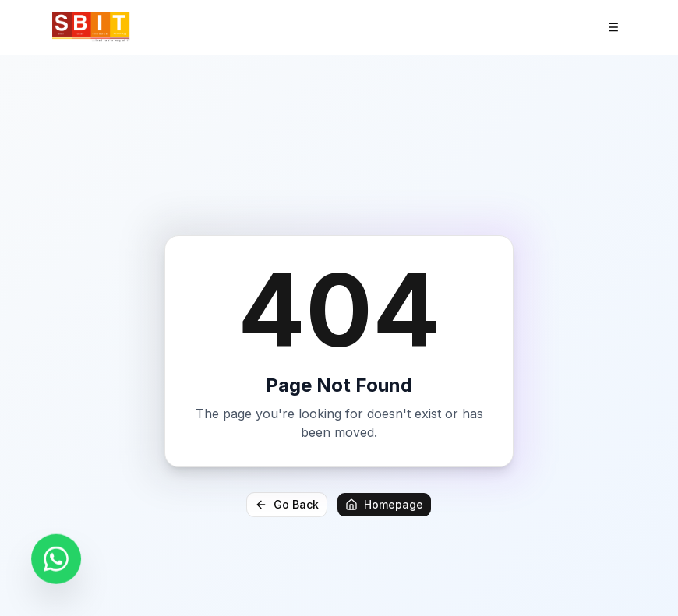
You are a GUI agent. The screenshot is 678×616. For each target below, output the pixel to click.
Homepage (384, 504)
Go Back (287, 504)
